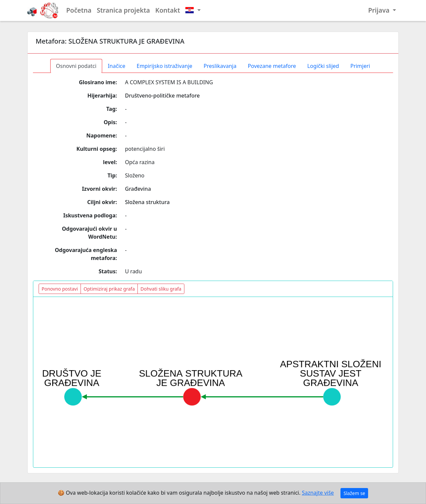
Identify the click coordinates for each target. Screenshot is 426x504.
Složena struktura (147, 202)
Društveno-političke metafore (163, 96)
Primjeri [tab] (360, 66)
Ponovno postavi (60, 289)
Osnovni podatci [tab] (76, 66)
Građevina (138, 189)
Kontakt (168, 10)
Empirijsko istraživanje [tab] (164, 66)
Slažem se (354, 493)
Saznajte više (318, 493)
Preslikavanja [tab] (220, 66)
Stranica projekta (123, 10)
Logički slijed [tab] (323, 66)
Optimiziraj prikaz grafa (109, 289)
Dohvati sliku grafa (161, 289)
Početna (79, 10)
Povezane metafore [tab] (272, 66)
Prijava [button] (380, 10)
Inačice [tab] (117, 66)
